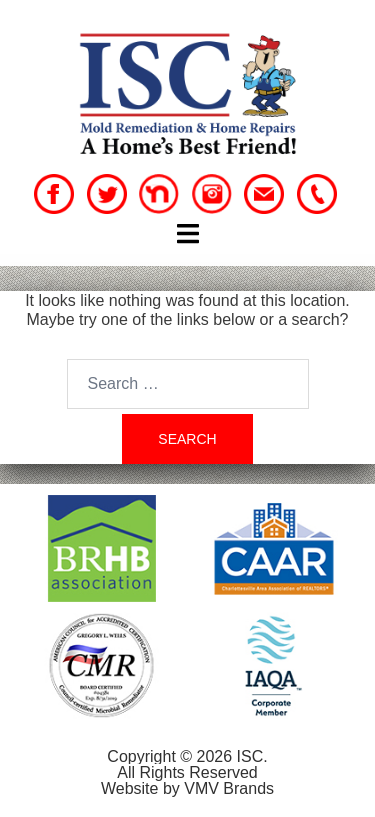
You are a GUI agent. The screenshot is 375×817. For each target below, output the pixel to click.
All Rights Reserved (187, 772)
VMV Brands (229, 788)
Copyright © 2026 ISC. (187, 756)
